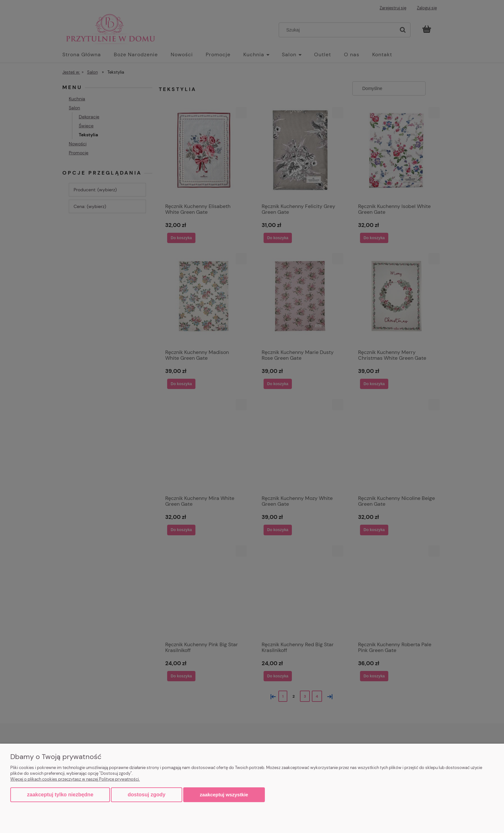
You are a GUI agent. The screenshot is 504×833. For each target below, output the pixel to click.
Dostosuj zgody (146, 795)
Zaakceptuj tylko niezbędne (60, 795)
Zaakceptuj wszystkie (224, 795)
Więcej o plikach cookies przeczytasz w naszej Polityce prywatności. (75, 779)
